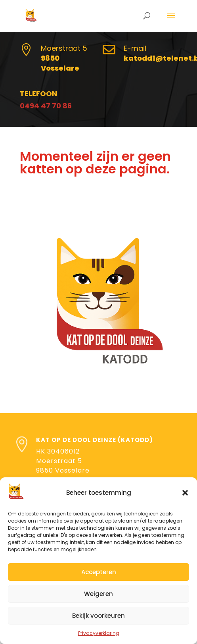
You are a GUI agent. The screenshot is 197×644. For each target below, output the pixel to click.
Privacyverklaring (99, 633)
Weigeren (98, 594)
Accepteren (99, 572)
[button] (185, 493)
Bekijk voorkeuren (98, 616)
